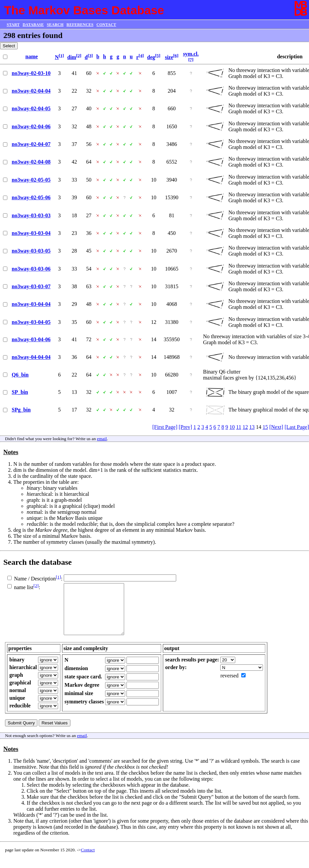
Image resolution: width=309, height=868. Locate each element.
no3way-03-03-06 (31, 269)
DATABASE (33, 25)
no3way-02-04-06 (31, 126)
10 (232, 427)
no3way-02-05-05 (31, 180)
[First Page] (165, 427)
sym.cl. (191, 54)
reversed (229, 686)
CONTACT (106, 25)
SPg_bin (21, 410)
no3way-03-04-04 (31, 304)
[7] (191, 59)
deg (151, 57)
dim (72, 57)
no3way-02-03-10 (31, 73)
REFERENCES (80, 25)
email (102, 439)
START (13, 25)
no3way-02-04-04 (31, 91)
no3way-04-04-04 (31, 357)
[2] (79, 55)
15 (265, 427)
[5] (158, 55)
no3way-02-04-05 (31, 108)
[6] (176, 55)
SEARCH (55, 25)
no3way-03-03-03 (31, 215)
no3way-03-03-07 (31, 286)
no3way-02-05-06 (31, 197)
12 (245, 427)
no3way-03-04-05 (31, 322)
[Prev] (186, 427)
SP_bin (20, 392)
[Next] (276, 427)
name (32, 56)
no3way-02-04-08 (31, 162)
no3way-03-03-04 (31, 233)
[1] (61, 55)
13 (252, 427)
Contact (88, 860)
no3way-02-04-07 (31, 144)
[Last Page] (297, 427)
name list (24, 587)
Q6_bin (20, 375)
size (169, 57)
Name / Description (35, 579)
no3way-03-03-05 (31, 251)
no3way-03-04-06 (31, 339)
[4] (141, 55)
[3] (90, 55)
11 (239, 427)
